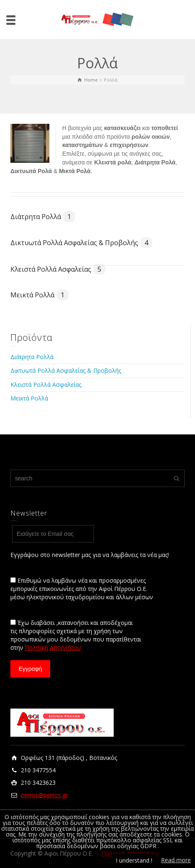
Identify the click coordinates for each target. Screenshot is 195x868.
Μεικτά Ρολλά (39, 295)
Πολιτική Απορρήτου (53, 647)
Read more (176, 860)
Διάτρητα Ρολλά (43, 217)
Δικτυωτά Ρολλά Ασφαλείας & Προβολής (81, 243)
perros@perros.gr (44, 795)
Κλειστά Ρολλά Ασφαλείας (58, 269)
